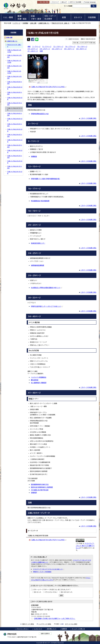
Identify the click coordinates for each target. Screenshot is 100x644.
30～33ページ (69, 49)
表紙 (29, 47)
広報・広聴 (33, 23)
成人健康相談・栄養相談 (39, 383)
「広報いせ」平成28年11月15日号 (14, 61)
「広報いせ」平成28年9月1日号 (15, 88)
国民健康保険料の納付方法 (40, 484)
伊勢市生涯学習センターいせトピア (47, 306)
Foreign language (90, 2)
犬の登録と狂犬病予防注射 (40, 490)
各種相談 (34, 493)
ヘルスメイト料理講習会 (39, 377)
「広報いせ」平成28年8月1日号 (15, 99)
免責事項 (64, 629)
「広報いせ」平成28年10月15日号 (14, 72)
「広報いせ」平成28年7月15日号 (15, 104)
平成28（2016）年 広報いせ (60, 23)
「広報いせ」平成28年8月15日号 (15, 93)
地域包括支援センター (38, 243)
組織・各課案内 (45, 634)
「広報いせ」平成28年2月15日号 (15, 157)
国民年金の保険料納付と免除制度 (42, 487)
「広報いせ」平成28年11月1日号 (14, 67)
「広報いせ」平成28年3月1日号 (15, 151)
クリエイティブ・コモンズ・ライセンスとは (49, 569)
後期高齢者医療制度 (38, 265)
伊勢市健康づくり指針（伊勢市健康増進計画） (45, 179)
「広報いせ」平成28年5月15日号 (15, 125)
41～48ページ (33, 51)
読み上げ (64, 2)
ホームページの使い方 (78, 629)
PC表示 (57, 624)
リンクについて (38, 629)
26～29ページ (57, 49)
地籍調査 (34, 156)
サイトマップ (55, 2)
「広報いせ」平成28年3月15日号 (15, 146)
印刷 (75, 43)
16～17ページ (70, 47)
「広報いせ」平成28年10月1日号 (15, 77)
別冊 (41, 51)
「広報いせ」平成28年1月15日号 (15, 167)
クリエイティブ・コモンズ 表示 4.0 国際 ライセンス (85, 546)
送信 (61, 595)
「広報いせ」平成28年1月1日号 (15, 173)
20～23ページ (33, 49)
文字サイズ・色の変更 (75, 2)
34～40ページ (81, 49)
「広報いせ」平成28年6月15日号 (15, 114)
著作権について (52, 629)
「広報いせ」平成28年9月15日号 (15, 83)
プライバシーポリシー (22, 629)
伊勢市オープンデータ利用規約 (42, 572)
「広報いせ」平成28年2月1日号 (15, 162)
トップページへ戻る (45, 624)
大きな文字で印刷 (86, 43)
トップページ (16, 23)
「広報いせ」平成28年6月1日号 (15, 120)
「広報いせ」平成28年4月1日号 (15, 141)
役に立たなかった (67, 592)
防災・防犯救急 (44, 2)
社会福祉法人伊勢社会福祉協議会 (47, 288)
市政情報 (25, 23)
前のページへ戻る (28, 624)
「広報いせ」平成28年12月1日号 (15, 56)
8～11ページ (47, 47)
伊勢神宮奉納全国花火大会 (40, 114)
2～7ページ (36, 47)
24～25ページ (45, 49)
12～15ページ (58, 47)
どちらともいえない (51, 592)
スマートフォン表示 (71, 624)
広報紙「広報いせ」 (44, 23)
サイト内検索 (68, 6)
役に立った (38, 592)
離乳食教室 (35, 380)
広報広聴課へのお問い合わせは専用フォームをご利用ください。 (55, 619)
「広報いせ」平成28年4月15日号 (15, 135)
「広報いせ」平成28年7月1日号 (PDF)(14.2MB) (49, 87)
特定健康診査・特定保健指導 (40, 201)
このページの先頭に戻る (88, 118)
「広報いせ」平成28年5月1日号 (15, 130)
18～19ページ (82, 47)
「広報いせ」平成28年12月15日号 (14, 51)
